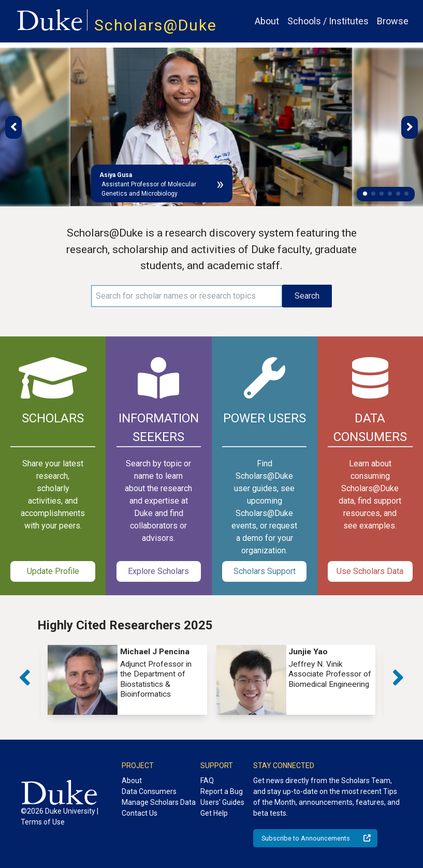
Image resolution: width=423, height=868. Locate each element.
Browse (393, 21)
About (267, 21)
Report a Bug (222, 791)
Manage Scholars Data (159, 802)
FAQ (207, 781)
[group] (127, 680)
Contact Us (140, 813)
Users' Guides (222, 802)
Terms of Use (43, 822)
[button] (365, 194)
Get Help (214, 813)
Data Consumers (149, 791)
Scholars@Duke (156, 25)
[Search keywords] (187, 296)
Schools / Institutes (328, 21)
